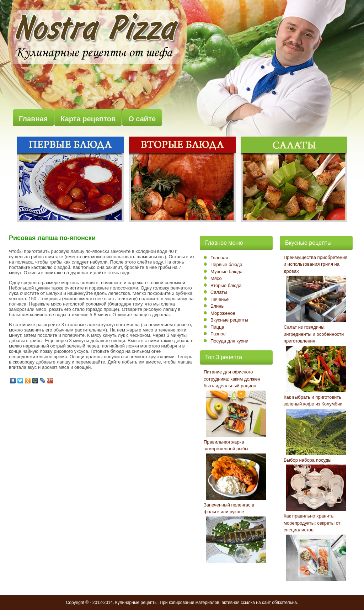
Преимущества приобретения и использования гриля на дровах (315, 264)
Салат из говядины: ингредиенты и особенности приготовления (314, 334)
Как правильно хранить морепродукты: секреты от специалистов (312, 523)
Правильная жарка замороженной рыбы (226, 445)
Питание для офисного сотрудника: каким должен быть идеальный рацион (232, 379)
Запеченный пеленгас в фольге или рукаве (229, 508)
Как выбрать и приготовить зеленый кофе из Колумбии (313, 401)
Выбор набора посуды (307, 460)
